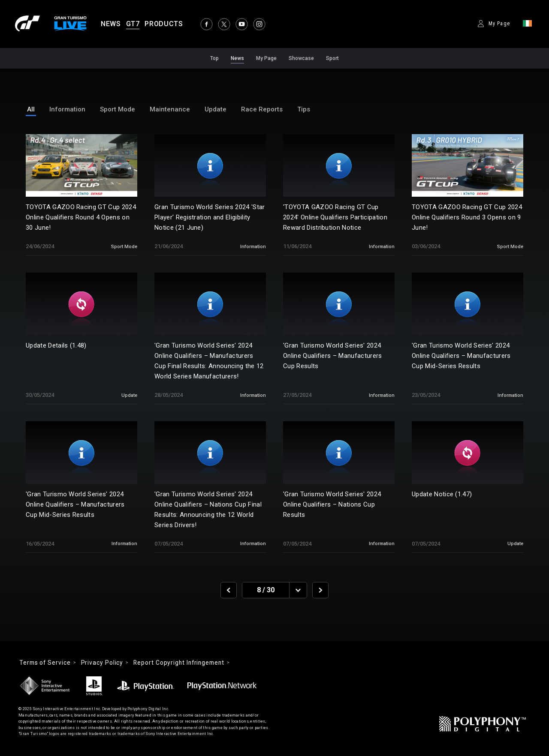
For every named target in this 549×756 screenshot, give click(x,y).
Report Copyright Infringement (184, 663)
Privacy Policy (105, 663)
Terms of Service (46, 663)
